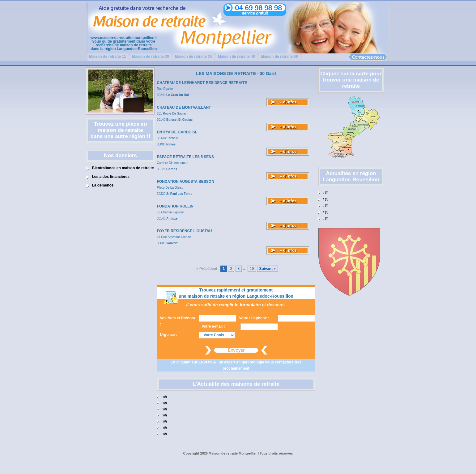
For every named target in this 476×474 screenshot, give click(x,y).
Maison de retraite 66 (279, 57)
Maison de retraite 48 (236, 57)
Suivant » (268, 269)
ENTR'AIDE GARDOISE (177, 132)
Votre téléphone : (254, 318)
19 (252, 269)
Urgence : (169, 335)
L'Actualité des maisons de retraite (236, 384)
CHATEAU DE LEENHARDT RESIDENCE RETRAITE (202, 83)
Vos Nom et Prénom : (178, 321)
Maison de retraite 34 (193, 57)
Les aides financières (111, 177)
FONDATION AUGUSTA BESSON (186, 182)
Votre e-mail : (213, 326)
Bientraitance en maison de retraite (123, 168)
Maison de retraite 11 (107, 57)
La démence (103, 185)
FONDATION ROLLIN (175, 206)
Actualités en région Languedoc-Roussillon (351, 176)
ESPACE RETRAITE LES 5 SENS (185, 157)
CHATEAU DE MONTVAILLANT (184, 107)
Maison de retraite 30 (150, 57)
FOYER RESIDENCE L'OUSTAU (185, 231)
